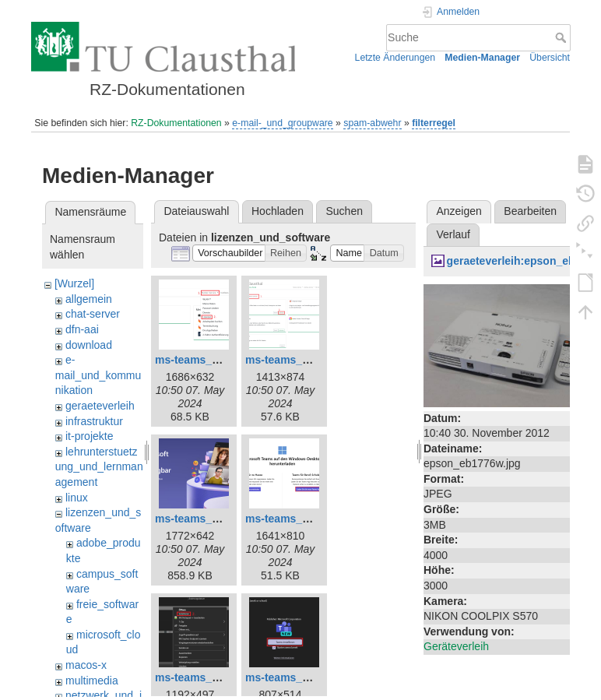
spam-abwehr (372, 123)
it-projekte (89, 436)
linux (77, 498)
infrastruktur (94, 421)
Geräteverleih (456, 646)
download (89, 345)
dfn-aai (82, 329)
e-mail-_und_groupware (282, 123)
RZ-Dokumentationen (176, 123)
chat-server (93, 314)
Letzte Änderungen (395, 58)
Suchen (344, 211)
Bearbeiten (530, 211)
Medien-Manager (482, 58)
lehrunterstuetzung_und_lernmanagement (99, 467)
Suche (562, 37)
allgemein (89, 299)
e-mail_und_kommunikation (98, 375)
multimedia (92, 681)
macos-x (86, 665)
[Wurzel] (74, 283)
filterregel (434, 123)
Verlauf (453, 234)
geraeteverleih (100, 406)
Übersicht (550, 58)
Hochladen (278, 211)
